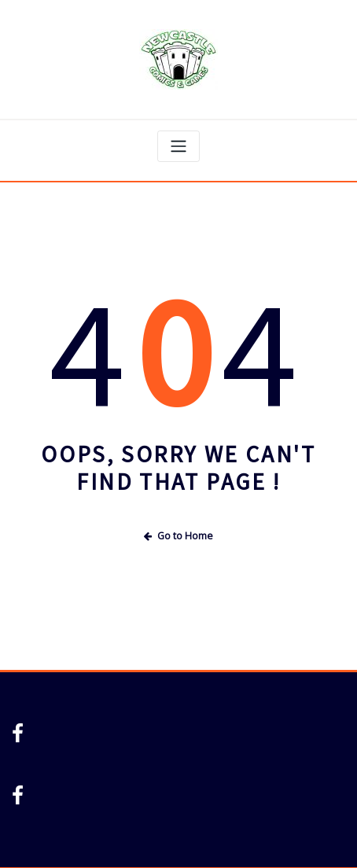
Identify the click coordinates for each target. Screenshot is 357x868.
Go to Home (178, 536)
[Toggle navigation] (178, 146)
